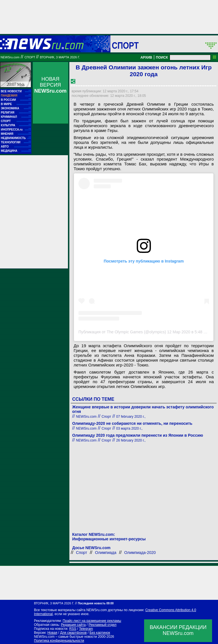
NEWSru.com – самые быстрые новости (65, 637)
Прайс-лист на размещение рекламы (92, 621)
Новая (52, 633)
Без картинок (100, 633)
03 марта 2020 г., (129, 428)
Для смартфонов (73, 633)
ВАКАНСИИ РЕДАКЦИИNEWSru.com (178, 630)
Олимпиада (106, 553)
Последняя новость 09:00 (96, 603)
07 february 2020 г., (131, 417)
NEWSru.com (10, 57)
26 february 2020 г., (131, 440)
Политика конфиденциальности (59, 641)
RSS (73, 629)
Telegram (86, 629)
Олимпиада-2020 (140, 553)
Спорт (125, 45)
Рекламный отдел (103, 625)
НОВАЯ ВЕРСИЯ (50, 85)
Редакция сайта (73, 625)
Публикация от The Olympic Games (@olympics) (122, 332)
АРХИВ (146, 57)
